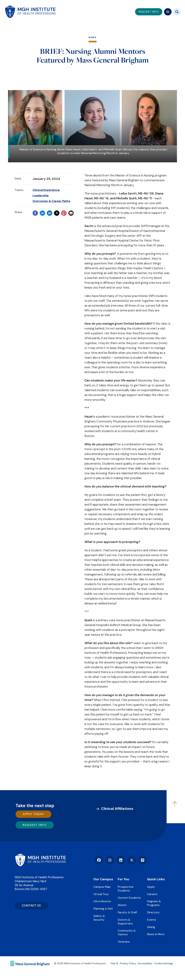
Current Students (129, 898)
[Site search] (177, 12)
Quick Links (156, 879)
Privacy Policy (128, 963)
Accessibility (145, 963)
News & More (156, 934)
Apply (151, 887)
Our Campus (103, 879)
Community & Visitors (127, 932)
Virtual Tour (101, 894)
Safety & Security (99, 918)
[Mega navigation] (168, 12)
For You (123, 879)
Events (152, 920)
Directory (153, 912)
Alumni (122, 905)
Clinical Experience (46, 190)
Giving (151, 927)
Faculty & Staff (127, 912)
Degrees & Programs (154, 903)
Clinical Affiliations (117, 809)
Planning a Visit (103, 909)
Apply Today (33, 814)
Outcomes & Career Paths (51, 201)
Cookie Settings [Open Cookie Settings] (164, 963)
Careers (152, 894)
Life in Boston (102, 901)
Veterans (124, 942)
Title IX (114, 963)
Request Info (35, 825)
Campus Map (102, 887)
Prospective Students (126, 889)
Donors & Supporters (125, 922)
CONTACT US (31, 905)
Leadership (41, 195)
